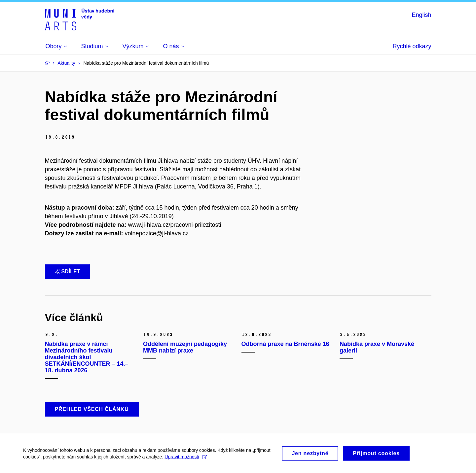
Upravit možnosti (185, 459)
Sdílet (68, 271)
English (421, 15)
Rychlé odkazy (412, 46)
